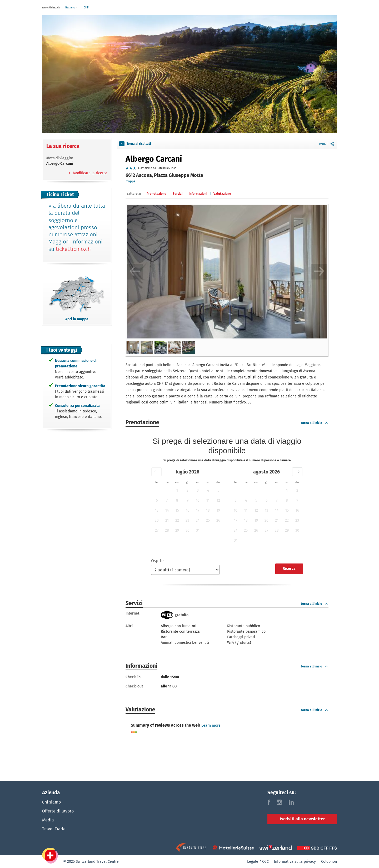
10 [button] (198, 500)
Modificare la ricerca (90, 173)
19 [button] (218, 510)
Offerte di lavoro (58, 811)
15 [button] (177, 510)
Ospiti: (157, 561)
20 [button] (157, 520)
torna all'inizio (315, 423)
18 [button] (208, 510)
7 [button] (167, 500)
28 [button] (167, 530)
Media (48, 820)
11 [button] (208, 500)
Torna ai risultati (135, 144)
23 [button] (187, 520)
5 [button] (218, 490)
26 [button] (218, 520)
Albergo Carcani (154, 159)
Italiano (72, 8)
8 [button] (177, 500)
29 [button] (177, 530)
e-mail (327, 144)
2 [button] (188, 490)
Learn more (211, 725)
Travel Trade (54, 829)
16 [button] (188, 510)
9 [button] (188, 500)
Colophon (329, 862)
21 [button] (167, 520)
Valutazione (222, 194)
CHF (88, 8)
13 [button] (157, 510)
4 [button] (208, 490)
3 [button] (198, 490)
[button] (156, 472)
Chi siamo (51, 802)
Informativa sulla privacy (295, 862)
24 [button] (198, 520)
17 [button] (198, 510)
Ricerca (289, 569)
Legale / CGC (258, 862)
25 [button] (208, 520)
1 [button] (177, 490)
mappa (131, 181)
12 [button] (218, 500)
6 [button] (157, 500)
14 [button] (167, 510)
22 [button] (177, 520)
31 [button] (198, 530)
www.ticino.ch (51, 8)
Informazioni (198, 194)
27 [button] (157, 530)
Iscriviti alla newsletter (302, 819)
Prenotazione (156, 194)
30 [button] (188, 530)
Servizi (178, 194)
